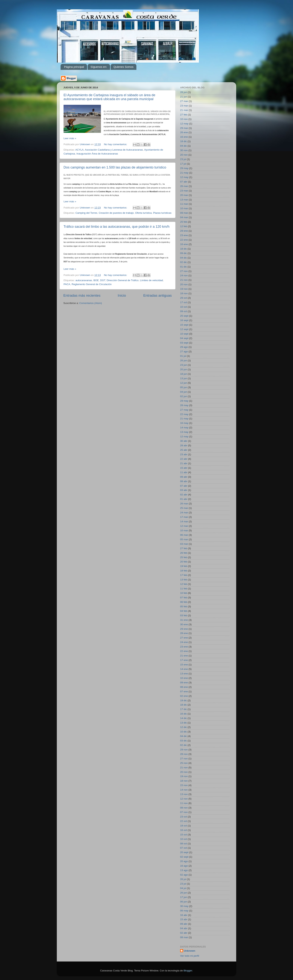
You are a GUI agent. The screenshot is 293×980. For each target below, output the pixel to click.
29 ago (184, 347)
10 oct (184, 307)
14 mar (184, 521)
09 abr (184, 477)
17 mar (184, 517)
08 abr (184, 481)
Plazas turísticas (162, 213)
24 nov (184, 275)
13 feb (184, 580)
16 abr (184, 915)
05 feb (184, 606)
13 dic (183, 723)
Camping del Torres (86, 213)
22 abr (184, 459)
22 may (184, 414)
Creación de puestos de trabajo (116, 213)
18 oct (184, 826)
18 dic (183, 141)
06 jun (184, 902)
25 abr (184, 450)
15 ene (184, 665)
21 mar (184, 110)
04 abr (184, 928)
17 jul (183, 164)
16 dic (183, 714)
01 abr (184, 499)
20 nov (184, 155)
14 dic (183, 718)
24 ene (184, 642)
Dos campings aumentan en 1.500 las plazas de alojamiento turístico (115, 167)
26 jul (183, 879)
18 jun (184, 374)
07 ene (184, 691)
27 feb (184, 115)
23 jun (184, 365)
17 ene (184, 660)
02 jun (184, 396)
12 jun (184, 383)
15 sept (184, 325)
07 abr (184, 182)
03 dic (183, 741)
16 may (184, 423)
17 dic (183, 709)
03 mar (184, 544)
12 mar (184, 526)
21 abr (184, 463)
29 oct (184, 298)
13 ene (184, 674)
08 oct (184, 844)
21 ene (184, 656)
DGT (103, 280)
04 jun (184, 392)
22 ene (184, 240)
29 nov (184, 750)
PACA (67, 284)
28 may (184, 405)
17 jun (184, 897)
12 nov (184, 799)
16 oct (184, 830)
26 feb (184, 553)
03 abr (184, 490)
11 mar (184, 204)
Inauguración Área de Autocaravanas (97, 154)
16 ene (184, 137)
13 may (184, 432)
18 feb (184, 571)
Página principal (74, 67)
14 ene (184, 669)
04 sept (184, 338)
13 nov (184, 794)
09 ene (184, 683)
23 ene (184, 235)
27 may (184, 410)
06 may (184, 911)
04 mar (184, 217)
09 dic (183, 253)
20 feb (184, 562)
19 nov (184, 289)
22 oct (184, 821)
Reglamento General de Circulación (92, 284)
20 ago (184, 861)
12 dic (183, 727)
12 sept (184, 329)
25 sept (184, 316)
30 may (184, 906)
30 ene (184, 624)
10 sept (184, 334)
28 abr (184, 445)
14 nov (184, 790)
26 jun (184, 360)
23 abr (184, 454)
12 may (184, 124)
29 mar (184, 128)
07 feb (184, 598)
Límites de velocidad (151, 280)
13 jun (184, 378)
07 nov (184, 812)
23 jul (183, 159)
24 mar (184, 513)
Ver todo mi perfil (190, 956)
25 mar (184, 508)
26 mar (184, 186)
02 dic (183, 262)
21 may (184, 173)
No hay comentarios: (116, 144)
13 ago (184, 870)
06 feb (184, 602)
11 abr (184, 472)
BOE (96, 280)
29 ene (184, 231)
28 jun (184, 92)
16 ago (184, 866)
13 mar (184, 200)
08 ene (184, 687)
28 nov (184, 754)
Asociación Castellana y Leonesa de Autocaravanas (114, 150)
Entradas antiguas (158, 295)
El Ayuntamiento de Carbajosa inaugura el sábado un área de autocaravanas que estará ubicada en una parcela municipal (109, 97)
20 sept (184, 852)
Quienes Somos (123, 67)
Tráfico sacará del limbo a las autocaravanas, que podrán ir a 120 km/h (117, 227)
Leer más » (70, 138)
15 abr (184, 468)
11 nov (184, 803)
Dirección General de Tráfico (122, 280)
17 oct (184, 302)
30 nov (184, 150)
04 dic (183, 146)
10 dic (183, 732)
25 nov (184, 763)
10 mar (184, 208)
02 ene (184, 696)
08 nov (184, 808)
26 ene (184, 132)
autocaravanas (84, 280)
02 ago (184, 875)
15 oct (184, 835)
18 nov (184, 293)
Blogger (188, 971)
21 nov (184, 280)
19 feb (184, 566)
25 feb (184, 222)
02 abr (184, 495)
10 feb (184, 593)
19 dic (183, 700)
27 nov (184, 271)
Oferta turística (143, 213)
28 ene (184, 633)
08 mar (184, 937)
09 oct (184, 311)
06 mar (184, 535)
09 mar (184, 213)
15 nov (184, 785)
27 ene (184, 638)
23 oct (184, 817)
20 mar (184, 195)
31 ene (184, 620)
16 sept (184, 320)
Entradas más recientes (82, 295)
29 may (184, 168)
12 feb (184, 226)
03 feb (184, 615)
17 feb (184, 575)
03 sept (184, 343)
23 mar (184, 106)
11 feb (184, 589)
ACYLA (79, 150)
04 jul (183, 888)
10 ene (184, 678)
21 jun (184, 97)
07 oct (184, 848)
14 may (184, 428)
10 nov (184, 119)
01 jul (183, 356)
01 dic (183, 267)
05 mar (184, 539)
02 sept (184, 857)
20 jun (184, 369)
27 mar (184, 101)
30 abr (184, 441)
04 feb (184, 611)
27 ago (184, 351)
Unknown (190, 951)
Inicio (122, 295)
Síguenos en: (99, 67)
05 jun (184, 387)
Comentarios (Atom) (91, 303)
